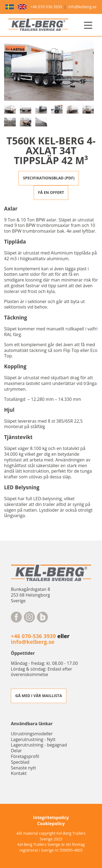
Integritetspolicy (51, 817)
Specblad (20, 762)
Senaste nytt (23, 768)
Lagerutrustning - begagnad (39, 745)
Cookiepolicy (51, 823)
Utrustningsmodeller (32, 734)
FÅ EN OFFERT (51, 192)
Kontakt (19, 773)
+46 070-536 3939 (46, 7)
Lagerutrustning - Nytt (33, 739)
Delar (16, 751)
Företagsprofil (25, 756)
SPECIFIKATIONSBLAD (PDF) (49, 178)
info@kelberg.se (82, 7)
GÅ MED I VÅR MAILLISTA (39, 696)
